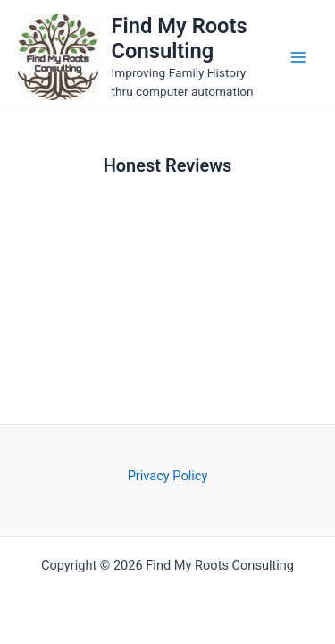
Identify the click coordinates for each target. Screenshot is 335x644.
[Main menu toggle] (298, 57)
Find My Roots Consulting (180, 38)
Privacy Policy (168, 476)
